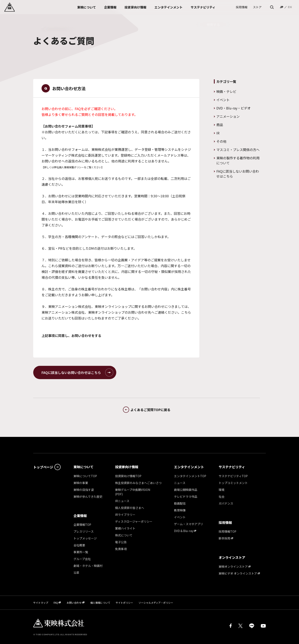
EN (290, 7)
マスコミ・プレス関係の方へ (238, 150)
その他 (221, 141)
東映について (83, 467)
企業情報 (80, 516)
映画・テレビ (226, 91)
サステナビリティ (232, 467)
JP (282, 7)
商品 (220, 125)
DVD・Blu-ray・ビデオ (233, 108)
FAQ (78, 109)
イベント (223, 100)
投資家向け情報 (127, 467)
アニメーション (228, 116)
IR (218, 133)
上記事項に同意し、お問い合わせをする (71, 336)
